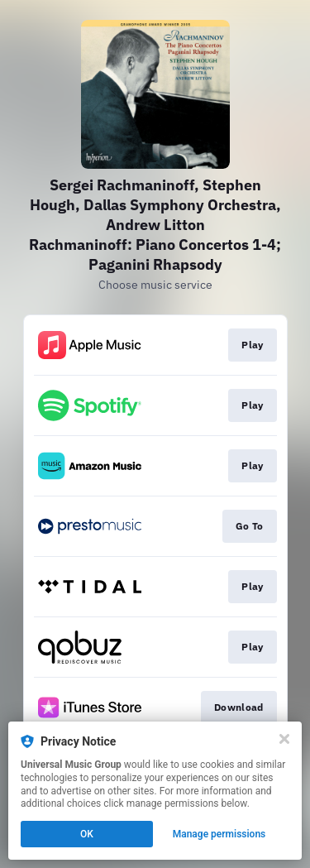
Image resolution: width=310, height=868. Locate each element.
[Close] (284, 739)
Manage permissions (219, 834)
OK (87, 834)
